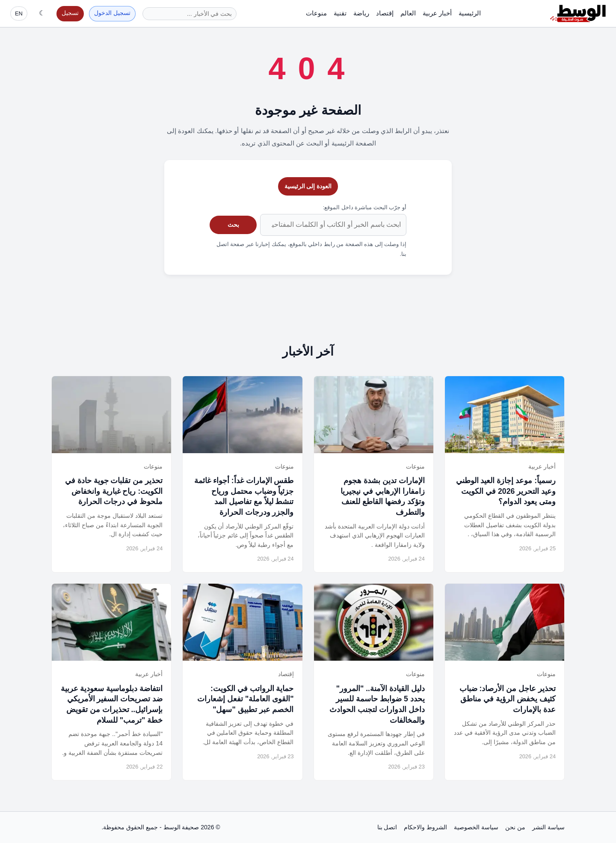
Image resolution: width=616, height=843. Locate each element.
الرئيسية (470, 13)
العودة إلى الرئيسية (308, 186)
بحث (233, 225)
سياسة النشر (548, 827)
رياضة (361, 13)
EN (19, 13)
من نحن (515, 827)
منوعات (316, 13)
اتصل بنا (387, 827)
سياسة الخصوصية (476, 827)
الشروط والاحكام (425, 827)
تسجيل (70, 13)
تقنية (340, 13)
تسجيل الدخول (112, 13)
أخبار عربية (437, 13)
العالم (408, 13)
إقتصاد (385, 13)
